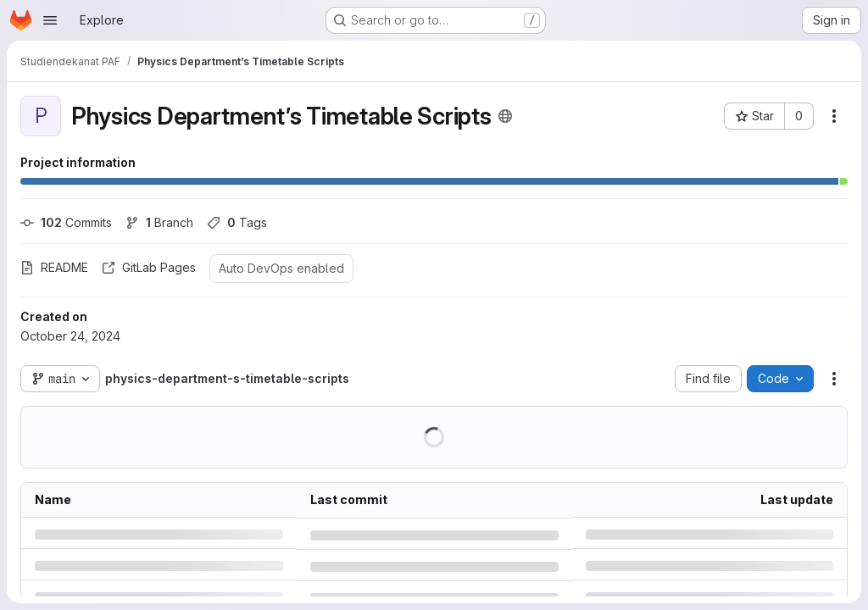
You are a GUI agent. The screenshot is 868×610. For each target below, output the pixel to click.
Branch (159, 222)
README (54, 267)
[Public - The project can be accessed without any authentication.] (505, 116)
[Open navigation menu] (50, 20)
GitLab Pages (149, 267)
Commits (66, 222)
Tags (237, 222)
